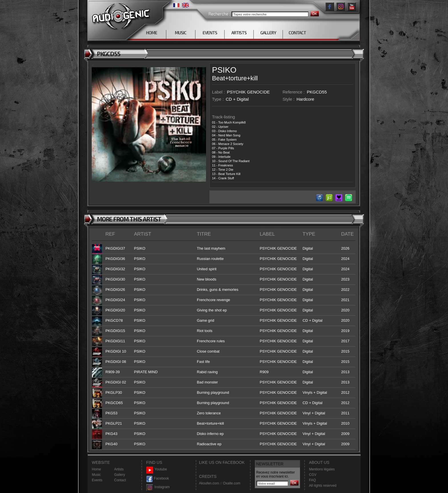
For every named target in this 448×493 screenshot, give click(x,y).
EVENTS (210, 33)
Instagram (158, 487)
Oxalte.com (232, 483)
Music (96, 475)
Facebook (158, 479)
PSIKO (224, 70)
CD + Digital (237, 99)
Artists (119, 469)
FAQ (313, 480)
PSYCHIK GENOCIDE (248, 92)
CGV (313, 475)
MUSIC (181, 33)
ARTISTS (239, 33)
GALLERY (268, 33)
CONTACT (297, 33)
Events (97, 480)
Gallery (120, 475)
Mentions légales (322, 469)
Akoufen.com (209, 483)
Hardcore (305, 99)
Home (97, 469)
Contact (120, 480)
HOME (152, 33)
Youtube (157, 469)
